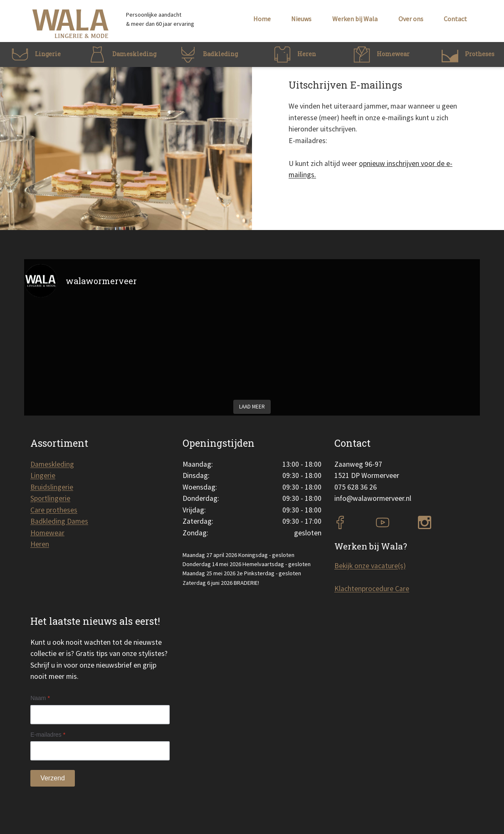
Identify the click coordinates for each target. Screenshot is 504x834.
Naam (40, 698)
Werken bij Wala (355, 19)
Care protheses (54, 510)
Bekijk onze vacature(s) (370, 566)
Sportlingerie (50, 498)
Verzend (53, 778)
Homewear (47, 533)
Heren (40, 544)
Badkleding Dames (59, 521)
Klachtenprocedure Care (372, 589)
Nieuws (301, 19)
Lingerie (43, 475)
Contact (455, 19)
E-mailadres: (308, 141)
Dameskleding (52, 464)
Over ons (411, 19)
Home (262, 19)
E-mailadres (48, 735)
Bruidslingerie (52, 487)
